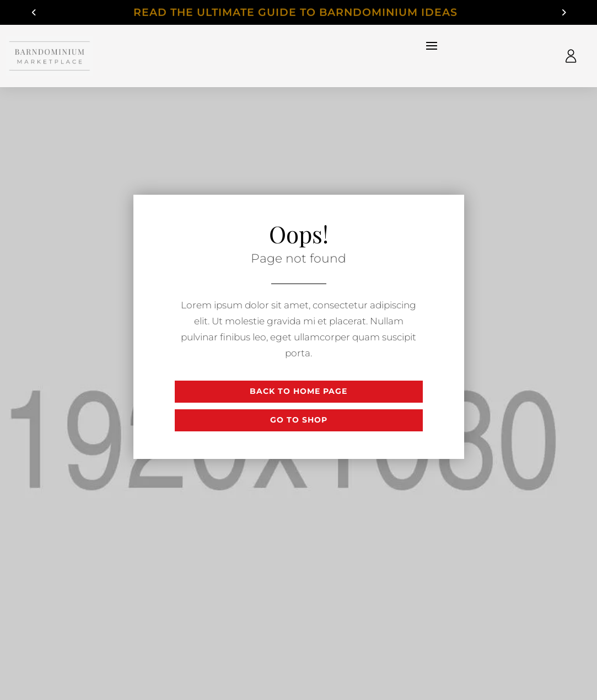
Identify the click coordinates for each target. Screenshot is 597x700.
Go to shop (299, 420)
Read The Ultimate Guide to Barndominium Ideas (299, 13)
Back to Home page (298, 391)
